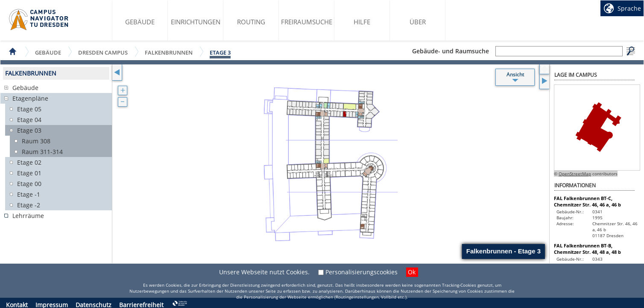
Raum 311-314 (42, 152)
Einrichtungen (196, 22)
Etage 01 (29, 173)
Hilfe (362, 22)
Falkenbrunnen (169, 52)
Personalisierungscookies (362, 272)
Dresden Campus (103, 52)
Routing (251, 22)
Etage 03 (29, 130)
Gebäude (140, 22)
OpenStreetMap (575, 174)
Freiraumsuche (307, 22)
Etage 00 (29, 184)
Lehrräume (28, 216)
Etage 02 (29, 162)
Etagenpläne (30, 98)
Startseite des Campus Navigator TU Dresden (39, 20)
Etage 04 (29, 120)
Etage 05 (29, 109)
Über (418, 22)
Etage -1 (29, 194)
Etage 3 (220, 52)
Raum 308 (36, 141)
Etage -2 (29, 205)
